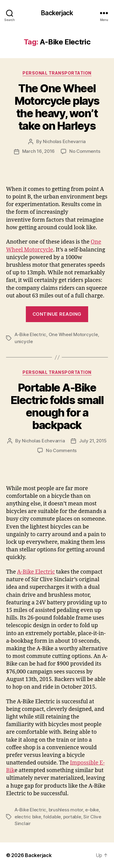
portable (72, 817)
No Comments (85, 151)
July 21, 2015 (93, 441)
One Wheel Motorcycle (73, 334)
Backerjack (57, 13)
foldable (52, 817)
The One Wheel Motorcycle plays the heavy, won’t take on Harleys (57, 107)
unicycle (24, 341)
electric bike (28, 817)
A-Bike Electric (30, 334)
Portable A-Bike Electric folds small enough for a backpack (57, 406)
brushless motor (66, 810)
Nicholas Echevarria (64, 141)
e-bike (92, 810)
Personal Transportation (57, 73)
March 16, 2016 (38, 151)
